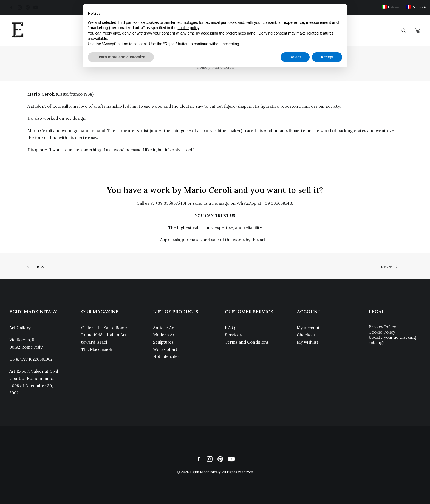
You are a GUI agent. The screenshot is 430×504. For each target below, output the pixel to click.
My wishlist (308, 342)
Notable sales (166, 356)
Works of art (165, 349)
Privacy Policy (382, 327)
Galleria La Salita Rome (104, 328)
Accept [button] (327, 57)
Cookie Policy (382, 332)
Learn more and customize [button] (121, 57)
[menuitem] (391, 7)
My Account (308, 328)
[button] (11, 7)
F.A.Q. (230, 328)
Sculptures (163, 342)
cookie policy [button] (189, 28)
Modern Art (165, 335)
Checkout (306, 335)
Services (233, 335)
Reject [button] (295, 57)
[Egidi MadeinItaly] (18, 30)
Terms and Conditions (247, 342)
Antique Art (164, 328)
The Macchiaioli (97, 349)
